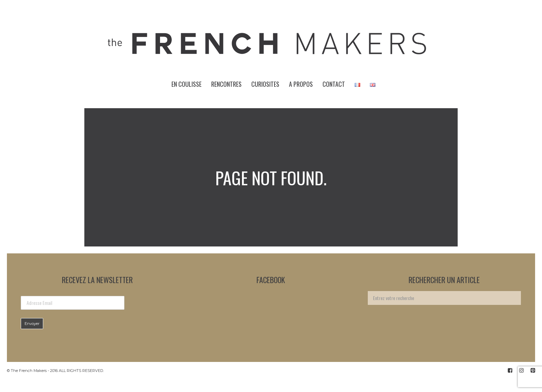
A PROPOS (301, 84)
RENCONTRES (226, 84)
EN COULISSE (186, 84)
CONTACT (334, 84)
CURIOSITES (265, 84)
